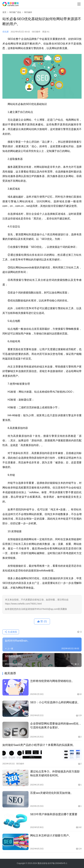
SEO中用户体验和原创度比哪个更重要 (54, 814)
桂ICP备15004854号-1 (57, 863)
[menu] (79, 4)
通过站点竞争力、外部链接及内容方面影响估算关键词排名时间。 (55, 773)
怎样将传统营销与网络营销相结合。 (52, 681)
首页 (4, 12)
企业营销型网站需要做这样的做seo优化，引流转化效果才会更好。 (56, 725)
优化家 (6, 32)
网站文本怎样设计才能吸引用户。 (51, 835)
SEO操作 (36, 32)
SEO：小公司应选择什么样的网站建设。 (55, 702)
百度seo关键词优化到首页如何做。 (52, 793)
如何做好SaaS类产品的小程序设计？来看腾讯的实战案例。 (39, 745)
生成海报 (11, 632)
